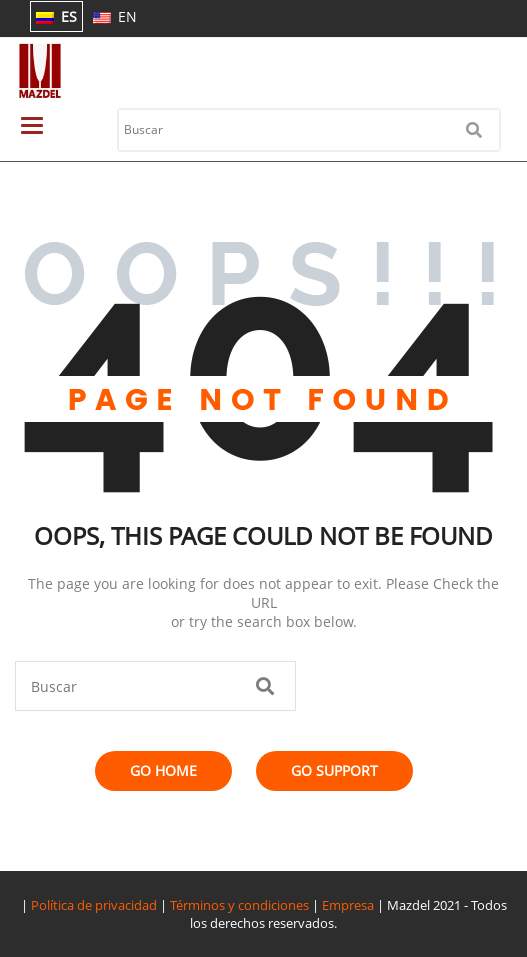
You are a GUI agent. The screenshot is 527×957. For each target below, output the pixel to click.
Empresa (348, 905)
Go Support (334, 770)
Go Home (163, 770)
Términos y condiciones (239, 905)
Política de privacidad (94, 905)
